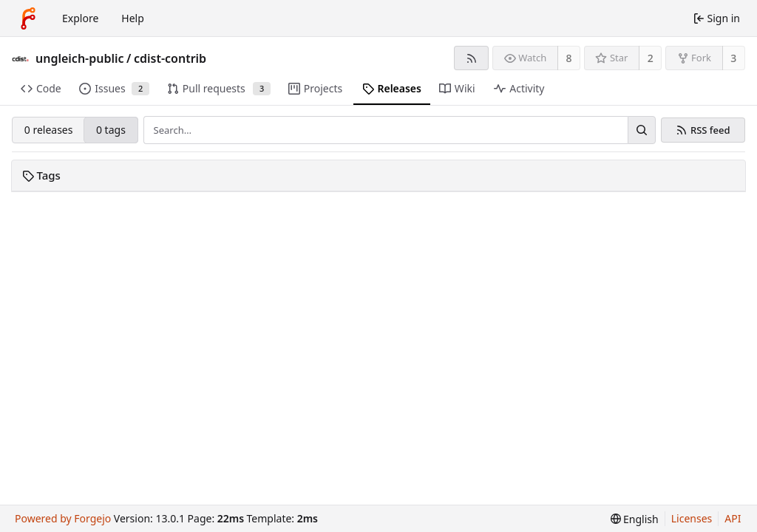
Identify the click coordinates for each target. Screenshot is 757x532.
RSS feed (710, 130)
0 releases (49, 130)
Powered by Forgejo (63, 518)
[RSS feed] (471, 58)
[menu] (635, 519)
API (733, 518)
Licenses (692, 518)
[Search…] (642, 130)
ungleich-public (80, 58)
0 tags (111, 130)
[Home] (28, 18)
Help (133, 18)
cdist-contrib (170, 58)
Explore (80, 18)
